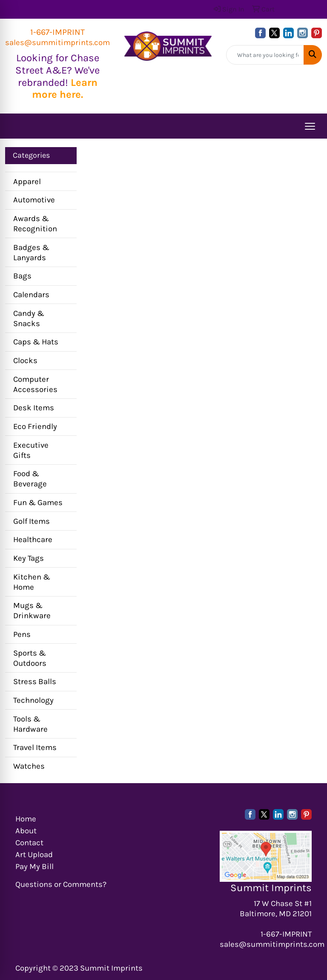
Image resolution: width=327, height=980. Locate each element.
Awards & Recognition (35, 224)
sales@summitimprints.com (57, 43)
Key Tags (29, 558)
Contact (29, 843)
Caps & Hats (36, 342)
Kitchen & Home (32, 582)
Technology (33, 700)
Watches (29, 766)
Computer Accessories (35, 384)
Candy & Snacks (29, 318)
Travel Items (35, 747)
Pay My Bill (34, 866)
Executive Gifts (31, 450)
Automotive (34, 200)
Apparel (27, 182)
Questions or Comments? (61, 884)
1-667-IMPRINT (57, 32)
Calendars (31, 295)
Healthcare (33, 540)
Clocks (25, 361)
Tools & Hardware (30, 724)
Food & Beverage (30, 479)
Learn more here (65, 89)
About (26, 831)
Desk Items (34, 408)
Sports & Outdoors (30, 658)
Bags (22, 276)
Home (26, 819)
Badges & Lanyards (31, 253)
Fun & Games (38, 503)
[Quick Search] (265, 55)
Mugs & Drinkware (32, 611)
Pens (22, 634)
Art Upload (34, 855)
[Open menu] (310, 126)
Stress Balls (35, 682)
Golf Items (32, 521)
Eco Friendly (35, 426)
